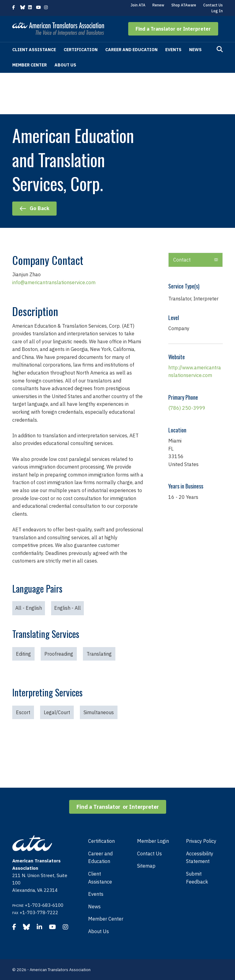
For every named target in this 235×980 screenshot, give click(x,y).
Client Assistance (34, 50)
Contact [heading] (182, 260)
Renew (158, 5)
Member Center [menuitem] (106, 919)
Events (173, 50)
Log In (217, 11)
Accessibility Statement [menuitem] (200, 858)
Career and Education (131, 50)
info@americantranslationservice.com (54, 282)
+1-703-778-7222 (39, 912)
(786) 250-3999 (187, 408)
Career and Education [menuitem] (100, 858)
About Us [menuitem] (99, 931)
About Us (65, 65)
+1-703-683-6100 (44, 905)
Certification (81, 50)
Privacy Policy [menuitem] (201, 841)
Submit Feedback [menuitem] (197, 878)
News (195, 50)
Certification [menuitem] (101, 841)
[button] (173, 29)
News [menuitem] (94, 907)
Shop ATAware (184, 5)
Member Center (30, 65)
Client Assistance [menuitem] (100, 878)
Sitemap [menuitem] (146, 866)
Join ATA (138, 5)
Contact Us (213, 5)
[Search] (220, 49)
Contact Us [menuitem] (149, 854)
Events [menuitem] (96, 894)
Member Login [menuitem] (153, 841)
